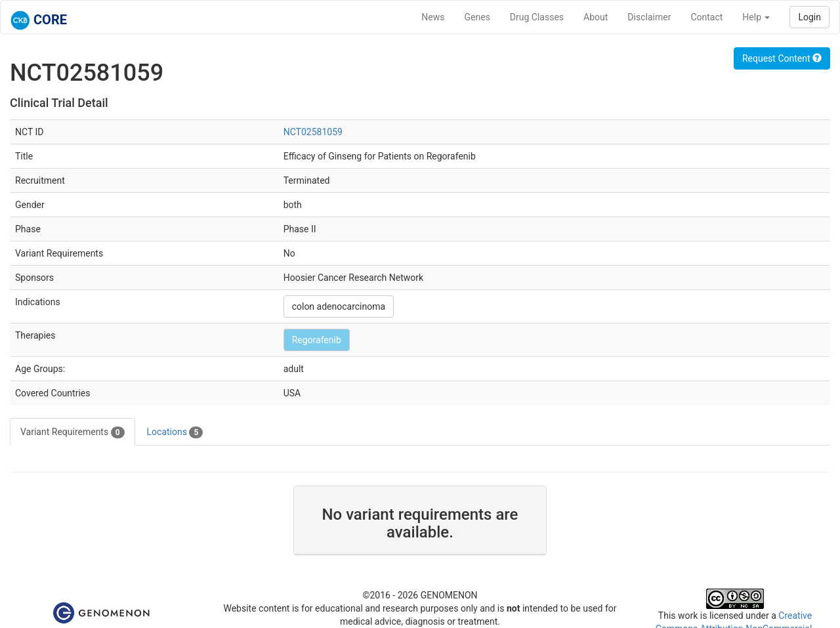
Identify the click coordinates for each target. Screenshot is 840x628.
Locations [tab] (175, 432)
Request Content (782, 58)
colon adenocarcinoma (339, 306)
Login (809, 17)
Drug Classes (537, 17)
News (433, 17)
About (596, 17)
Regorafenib (317, 340)
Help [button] (756, 17)
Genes (477, 17)
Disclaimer (649, 17)
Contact (706, 17)
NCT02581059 (313, 132)
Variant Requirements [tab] (73, 432)
